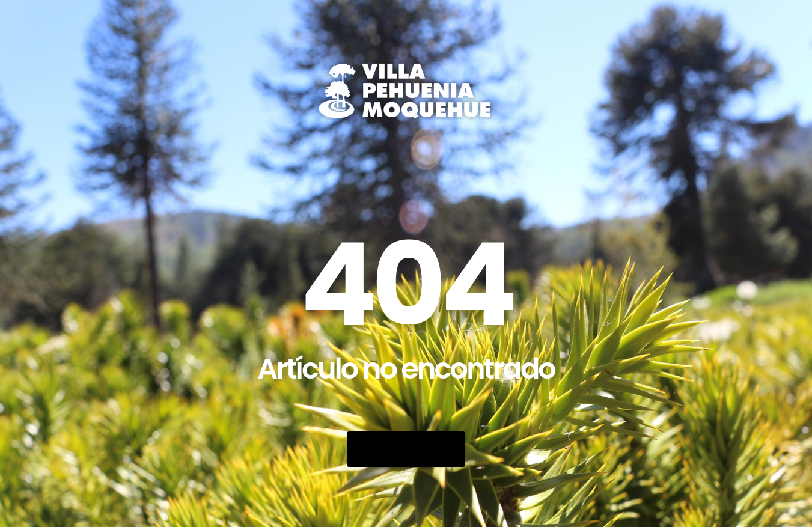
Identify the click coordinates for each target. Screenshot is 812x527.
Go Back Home (406, 449)
